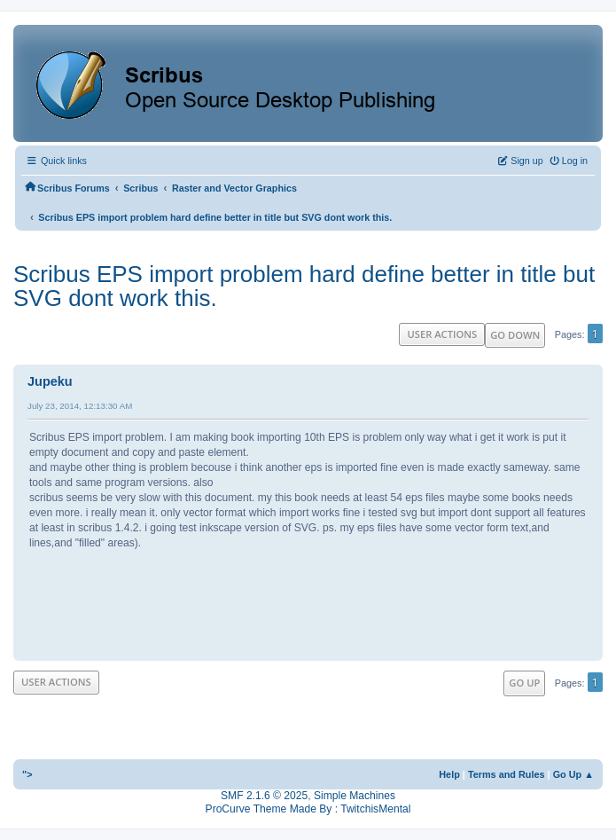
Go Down (515, 335)
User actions (442, 334)
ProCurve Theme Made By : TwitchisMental (308, 809)
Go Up (524, 683)
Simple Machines (355, 796)
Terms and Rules (507, 774)
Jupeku (50, 381)
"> (27, 774)
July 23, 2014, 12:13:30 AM (80, 406)
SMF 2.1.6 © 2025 (264, 796)
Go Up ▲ (573, 774)
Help (449, 774)
